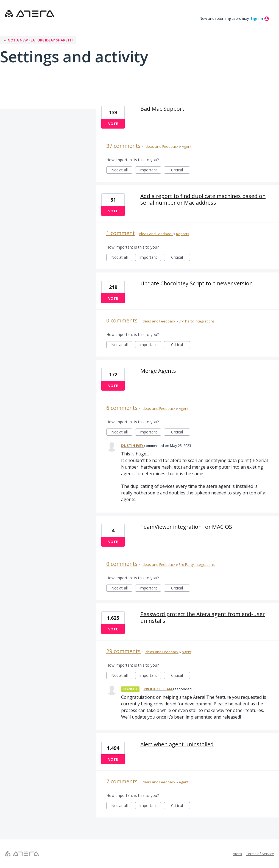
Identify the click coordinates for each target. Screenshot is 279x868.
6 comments (122, 408)
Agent (187, 146)
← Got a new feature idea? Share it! (38, 40)
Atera (237, 854)
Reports (183, 234)
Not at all (122, 170)
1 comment (121, 233)
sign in (257, 18)
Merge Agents (158, 371)
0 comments (122, 320)
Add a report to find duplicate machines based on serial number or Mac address (203, 199)
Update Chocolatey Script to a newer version (196, 283)
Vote (113, 124)
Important (150, 170)
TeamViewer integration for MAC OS (186, 527)
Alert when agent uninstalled (177, 744)
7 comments (122, 781)
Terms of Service (260, 854)
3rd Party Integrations (197, 321)
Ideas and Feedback (162, 146)
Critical (181, 170)
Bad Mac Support (162, 109)
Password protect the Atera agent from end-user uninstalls (203, 617)
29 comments (123, 651)
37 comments (123, 146)
